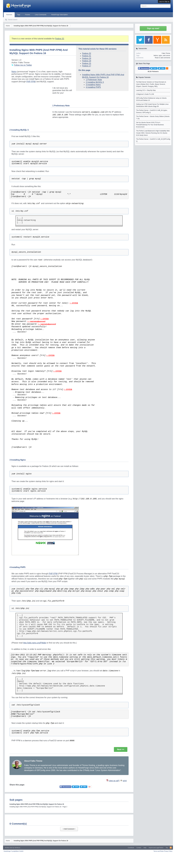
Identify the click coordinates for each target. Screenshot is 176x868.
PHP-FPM (31, 82)
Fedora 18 (87, 61)
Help (145, 848)
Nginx (14, 72)
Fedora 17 (87, 66)
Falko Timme (166, 53)
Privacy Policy (168, 851)
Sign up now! (153, 28)
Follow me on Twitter (23, 65)
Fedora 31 (87, 56)
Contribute (131, 848)
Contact (139, 848)
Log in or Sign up (164, 1)
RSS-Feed (171, 848)
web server (167, 56)
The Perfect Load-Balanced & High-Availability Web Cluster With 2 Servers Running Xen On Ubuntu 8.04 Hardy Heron (153, 133)
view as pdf (114, 781)
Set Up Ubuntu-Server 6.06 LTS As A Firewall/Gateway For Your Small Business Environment (150, 125)
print (125, 781)
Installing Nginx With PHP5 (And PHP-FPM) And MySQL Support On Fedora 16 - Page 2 (38, 807)
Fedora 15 (87, 63)
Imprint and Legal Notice (156, 848)
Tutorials (9, 15)
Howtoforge (14, 851)
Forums (28, 15)
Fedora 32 (60, 39)
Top (167, 848)
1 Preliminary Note (94, 80)
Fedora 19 (87, 58)
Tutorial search (13, 20)
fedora (156, 56)
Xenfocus (17, 848)
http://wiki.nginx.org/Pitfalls (35, 643)
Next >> (121, 749)
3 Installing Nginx (93, 85)
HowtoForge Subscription (59, 15)
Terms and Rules (159, 851)
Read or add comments (162, 58)
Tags (19, 15)
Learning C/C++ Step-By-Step (146, 90)
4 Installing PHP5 (93, 87)
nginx (160, 56)
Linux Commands (41, 15)
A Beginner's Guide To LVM (145, 94)
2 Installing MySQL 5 (95, 82)
